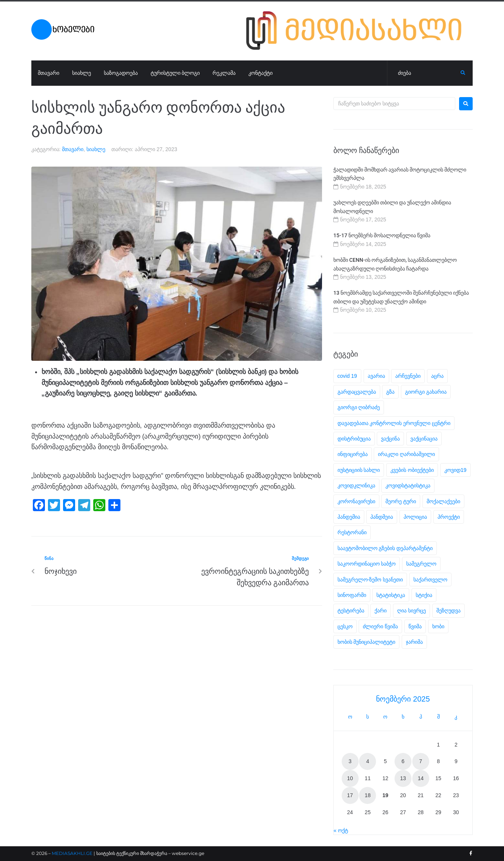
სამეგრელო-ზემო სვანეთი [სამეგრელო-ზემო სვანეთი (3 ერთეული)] (370, 580)
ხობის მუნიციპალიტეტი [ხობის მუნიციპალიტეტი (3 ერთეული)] (367, 642)
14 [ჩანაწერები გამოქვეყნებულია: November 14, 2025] (421, 778)
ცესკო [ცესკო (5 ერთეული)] (345, 626)
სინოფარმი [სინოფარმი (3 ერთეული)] (352, 595)
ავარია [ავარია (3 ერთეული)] (376, 376)
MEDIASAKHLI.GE (72, 853)
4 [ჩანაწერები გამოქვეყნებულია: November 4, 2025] (368, 761)
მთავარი (73, 149)
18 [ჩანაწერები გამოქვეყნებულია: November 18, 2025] (368, 795)
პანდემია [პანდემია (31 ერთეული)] (349, 517)
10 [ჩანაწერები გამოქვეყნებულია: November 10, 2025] (350, 778)
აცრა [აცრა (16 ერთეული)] (437, 376)
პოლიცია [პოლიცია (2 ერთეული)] (415, 517)
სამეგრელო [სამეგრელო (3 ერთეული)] (421, 564)
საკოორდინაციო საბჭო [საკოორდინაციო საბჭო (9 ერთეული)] (367, 564)
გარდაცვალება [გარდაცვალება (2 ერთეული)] (357, 392)
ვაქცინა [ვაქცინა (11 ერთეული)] (390, 439)
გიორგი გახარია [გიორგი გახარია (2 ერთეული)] (426, 392)
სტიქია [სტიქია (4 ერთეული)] (424, 595)
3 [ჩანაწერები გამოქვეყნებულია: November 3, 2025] (350, 761)
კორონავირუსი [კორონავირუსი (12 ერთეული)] (356, 501)
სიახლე (96, 149)
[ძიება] (424, 73)
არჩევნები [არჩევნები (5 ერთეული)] (408, 376)
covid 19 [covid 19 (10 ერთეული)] (347, 376)
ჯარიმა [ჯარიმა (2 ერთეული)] (414, 642)
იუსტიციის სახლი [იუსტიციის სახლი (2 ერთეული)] (359, 470)
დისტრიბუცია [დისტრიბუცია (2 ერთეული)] (354, 439)
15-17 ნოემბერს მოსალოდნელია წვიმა (382, 235)
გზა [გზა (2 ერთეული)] (390, 392)
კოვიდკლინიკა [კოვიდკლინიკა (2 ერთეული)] (356, 485)
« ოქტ (341, 830)
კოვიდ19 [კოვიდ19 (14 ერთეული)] (455, 470)
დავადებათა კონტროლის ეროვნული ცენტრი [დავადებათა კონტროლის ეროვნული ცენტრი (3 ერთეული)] (394, 423)
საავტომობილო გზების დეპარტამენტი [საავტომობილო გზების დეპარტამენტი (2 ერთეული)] (385, 548)
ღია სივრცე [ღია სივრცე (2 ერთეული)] (412, 611)
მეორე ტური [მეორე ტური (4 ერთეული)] (401, 501)
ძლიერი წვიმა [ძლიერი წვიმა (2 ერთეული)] (380, 626)
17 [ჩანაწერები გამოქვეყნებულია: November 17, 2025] (350, 795)
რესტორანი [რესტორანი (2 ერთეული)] (352, 532)
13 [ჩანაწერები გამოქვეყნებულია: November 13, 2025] (403, 778)
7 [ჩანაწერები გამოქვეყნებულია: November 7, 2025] (421, 761)
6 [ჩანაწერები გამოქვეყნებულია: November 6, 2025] (403, 761)
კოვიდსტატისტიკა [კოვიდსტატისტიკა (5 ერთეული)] (408, 485)
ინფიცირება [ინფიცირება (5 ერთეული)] (353, 454)
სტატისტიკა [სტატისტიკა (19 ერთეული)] (391, 595)
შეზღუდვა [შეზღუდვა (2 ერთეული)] (449, 611)
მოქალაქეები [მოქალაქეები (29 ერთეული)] (443, 501)
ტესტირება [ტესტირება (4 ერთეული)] (351, 611)
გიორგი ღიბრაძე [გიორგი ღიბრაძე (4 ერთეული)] (359, 407)
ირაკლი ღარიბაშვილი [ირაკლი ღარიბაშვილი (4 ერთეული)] (406, 454)
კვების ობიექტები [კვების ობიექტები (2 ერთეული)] (412, 470)
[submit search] (463, 73)
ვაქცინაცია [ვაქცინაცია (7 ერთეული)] (424, 439)
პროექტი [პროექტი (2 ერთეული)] (449, 517)
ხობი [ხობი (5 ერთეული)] (438, 626)
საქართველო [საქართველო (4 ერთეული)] (430, 580)
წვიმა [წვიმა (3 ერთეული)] (415, 626)
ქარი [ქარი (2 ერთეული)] (381, 611)
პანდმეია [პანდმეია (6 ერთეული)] (382, 517)
